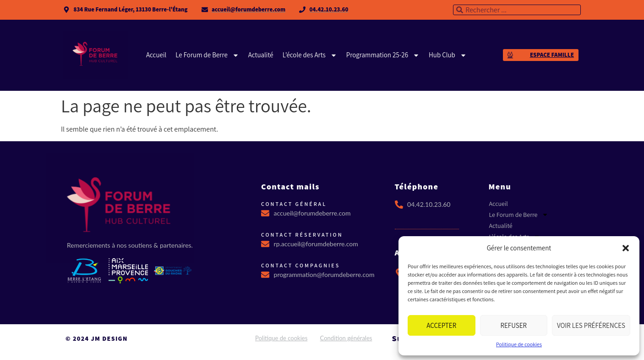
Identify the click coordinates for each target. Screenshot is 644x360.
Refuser (514, 325)
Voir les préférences (591, 325)
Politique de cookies (519, 344)
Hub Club (448, 55)
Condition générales (346, 338)
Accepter (441, 325)
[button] (626, 248)
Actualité (261, 55)
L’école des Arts (310, 55)
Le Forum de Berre (207, 55)
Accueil (156, 55)
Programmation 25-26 (383, 55)
